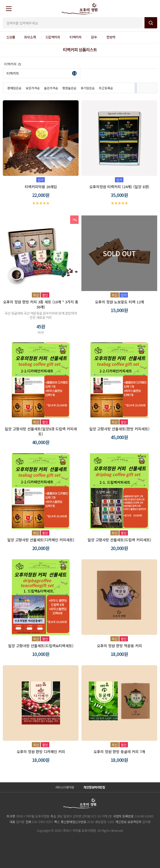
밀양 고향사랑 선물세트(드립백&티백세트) (41, 646)
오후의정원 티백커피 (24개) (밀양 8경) (119, 187)
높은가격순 (51, 88)
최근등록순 (106, 88)
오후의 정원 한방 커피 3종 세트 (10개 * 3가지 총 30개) (41, 304)
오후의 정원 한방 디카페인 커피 (41, 752)
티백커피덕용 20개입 (41, 187)
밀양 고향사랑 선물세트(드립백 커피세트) (119, 540)
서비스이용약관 (65, 787)
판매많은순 (14, 88)
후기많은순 (88, 88)
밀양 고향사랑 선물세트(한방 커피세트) (119, 429)
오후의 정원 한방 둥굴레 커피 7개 (119, 752)
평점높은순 (69, 88)
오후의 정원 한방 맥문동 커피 (119, 646)
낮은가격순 (33, 88)
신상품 (11, 37)
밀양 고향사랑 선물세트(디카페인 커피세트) (41, 540)
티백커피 (42, 73)
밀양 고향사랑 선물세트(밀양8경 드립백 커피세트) (41, 431)
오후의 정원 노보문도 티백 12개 (119, 302)
